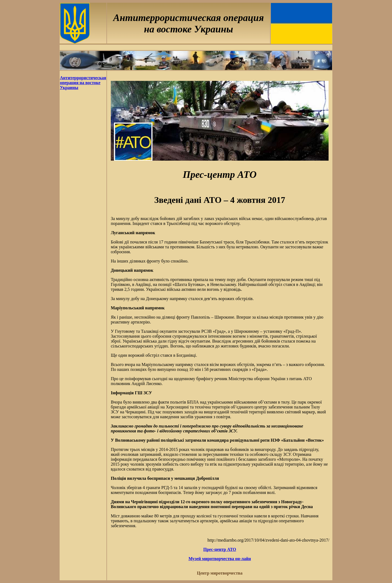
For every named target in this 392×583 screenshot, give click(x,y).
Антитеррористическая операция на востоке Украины (83, 83)
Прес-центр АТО (220, 549)
